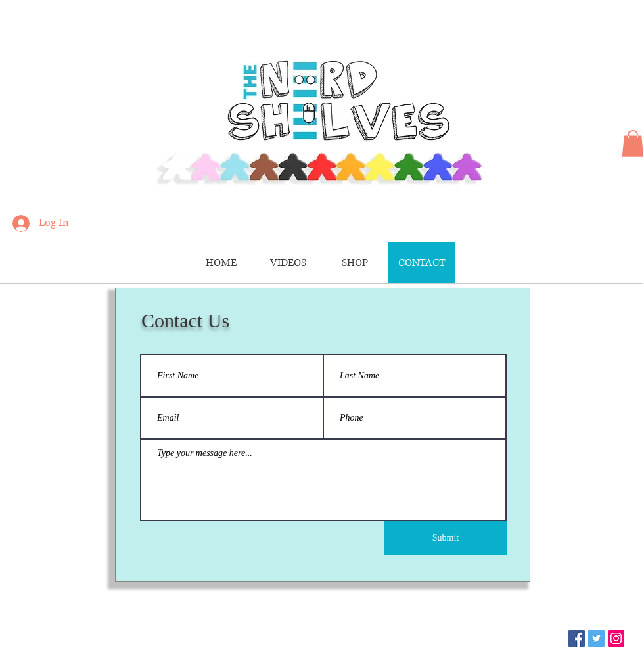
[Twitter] (596, 638)
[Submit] (446, 538)
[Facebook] (577, 638)
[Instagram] (616, 638)
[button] (633, 144)
